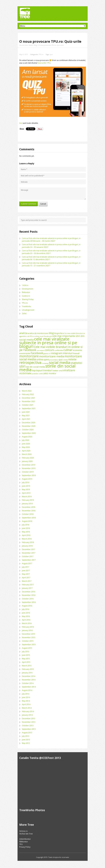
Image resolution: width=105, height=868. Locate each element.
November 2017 (29, 553)
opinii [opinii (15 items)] (46, 360)
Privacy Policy (25, 847)
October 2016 (28, 599)
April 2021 (26, 419)
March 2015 (27, 666)
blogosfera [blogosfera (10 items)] (59, 333)
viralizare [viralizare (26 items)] (69, 370)
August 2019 (27, 479)
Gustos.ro (26, 296)
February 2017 (28, 585)
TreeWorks (26, 306)
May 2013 (26, 743)
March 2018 (27, 539)
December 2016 (29, 592)
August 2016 (27, 606)
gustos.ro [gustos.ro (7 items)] (47, 353)
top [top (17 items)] (34, 370)
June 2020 (26, 444)
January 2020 (27, 461)
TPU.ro (41, 54)
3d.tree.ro (23, 831)
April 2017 (26, 578)
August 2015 (27, 648)
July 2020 (26, 440)
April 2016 (26, 620)
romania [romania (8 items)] (45, 363)
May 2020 (26, 447)
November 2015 (29, 637)
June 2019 (26, 486)
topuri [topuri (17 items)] (39, 370)
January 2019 (27, 504)
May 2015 (26, 659)
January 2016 (27, 630)
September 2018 (29, 518)
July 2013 (26, 736)
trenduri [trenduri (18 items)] (48, 370)
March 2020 (27, 454)
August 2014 (27, 690)
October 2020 (28, 430)
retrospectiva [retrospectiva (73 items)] (30, 362)
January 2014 (27, 715)
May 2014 (26, 701)
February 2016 (28, 627)
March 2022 (27, 391)
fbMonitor (26, 292)
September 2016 (29, 602)
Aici (21, 123)
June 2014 (26, 697)
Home (31, 45)
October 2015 (28, 641)
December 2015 (29, 634)
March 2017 (27, 581)
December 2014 (29, 676)
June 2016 (26, 613)
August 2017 (27, 563)
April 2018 (26, 535)
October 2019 (28, 472)
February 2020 (28, 458)
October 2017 (28, 556)
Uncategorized (28, 310)
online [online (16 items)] (40, 360)
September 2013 (29, 729)
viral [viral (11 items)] (61, 371)
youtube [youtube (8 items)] (35, 374)
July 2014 (26, 694)
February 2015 (28, 669)
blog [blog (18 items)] (51, 333)
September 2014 (29, 687)
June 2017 (26, 571)
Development (28, 289)
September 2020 (29, 433)
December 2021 (29, 398)
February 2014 (28, 711)
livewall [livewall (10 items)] (76, 353)
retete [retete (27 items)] (72, 359)
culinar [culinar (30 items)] (68, 350)
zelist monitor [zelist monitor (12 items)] (50, 373)
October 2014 (28, 683)
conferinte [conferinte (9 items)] (59, 350)
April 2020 (26, 451)
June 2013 (26, 740)
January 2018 (27, 546)
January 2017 (27, 588)
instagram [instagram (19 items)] (57, 353)
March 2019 (27, 497)
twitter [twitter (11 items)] (56, 371)
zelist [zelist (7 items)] (41, 374)
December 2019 (29, 465)
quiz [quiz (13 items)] (61, 360)
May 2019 (26, 489)
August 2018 (27, 521)
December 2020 (29, 423)
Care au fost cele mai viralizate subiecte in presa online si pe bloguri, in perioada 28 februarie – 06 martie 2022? (51, 240)
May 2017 (26, 574)
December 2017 (29, 549)
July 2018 (26, 525)
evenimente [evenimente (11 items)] (25, 353)
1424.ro (25, 285)
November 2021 (29, 401)
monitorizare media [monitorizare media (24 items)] (52, 356)
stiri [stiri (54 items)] (22, 366)
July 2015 (26, 652)
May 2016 (26, 616)
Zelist (24, 313)
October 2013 (28, 726)
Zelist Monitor (25, 839)
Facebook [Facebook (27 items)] (37, 353)
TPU (21, 844)
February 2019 (28, 500)
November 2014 (29, 680)
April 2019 (26, 493)
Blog (36, 45)
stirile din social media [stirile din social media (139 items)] (47, 368)
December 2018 (29, 507)
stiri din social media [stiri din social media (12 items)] (35, 367)
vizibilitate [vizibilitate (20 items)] (25, 373)
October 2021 (28, 405)
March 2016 (27, 623)
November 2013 (29, 722)
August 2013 (27, 733)
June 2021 (26, 412)
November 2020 (29, 426)
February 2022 (28, 394)
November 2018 (29, 511)
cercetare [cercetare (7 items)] (41, 350)
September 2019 (29, 475)
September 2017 (29, 560)
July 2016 (26, 609)
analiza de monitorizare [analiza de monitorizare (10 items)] (38, 333)
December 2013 (29, 718)
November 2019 (29, 468)
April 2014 (26, 704)
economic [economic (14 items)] (78, 350)
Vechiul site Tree (26, 834)
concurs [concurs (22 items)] (49, 350)
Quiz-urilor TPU (44, 63)
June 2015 (26, 655)
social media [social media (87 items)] (60, 362)
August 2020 (27, 437)
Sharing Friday (28, 299)
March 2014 (27, 708)
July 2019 (26, 482)
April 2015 (26, 662)
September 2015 (29, 645)
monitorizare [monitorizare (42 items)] (29, 356)
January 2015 (27, 673)
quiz (51, 54)
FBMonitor (24, 842)
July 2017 (26, 567)
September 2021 (29, 408)
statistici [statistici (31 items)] (76, 363)
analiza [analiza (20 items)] (23, 333)
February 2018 (28, 542)
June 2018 (26, 528)
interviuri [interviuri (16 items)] (68, 353)
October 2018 (28, 514)
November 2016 (29, 595)
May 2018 (26, 532)
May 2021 (26, 416)
